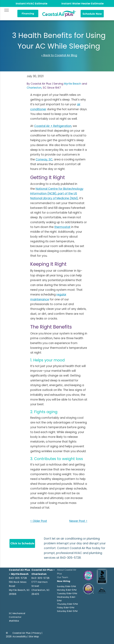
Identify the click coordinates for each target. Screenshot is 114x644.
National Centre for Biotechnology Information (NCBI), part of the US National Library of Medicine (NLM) (57, 194)
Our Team (63, 577)
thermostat (62, 227)
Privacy (37, 633)
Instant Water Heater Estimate (83, 3)
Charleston (34, 88)
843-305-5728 (70, 558)
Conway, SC (44, 159)
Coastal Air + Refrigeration (53, 126)
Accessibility (20, 637)
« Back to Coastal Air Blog (59, 55)
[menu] (7, 10)
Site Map (34, 637)
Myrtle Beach (73, 84)
